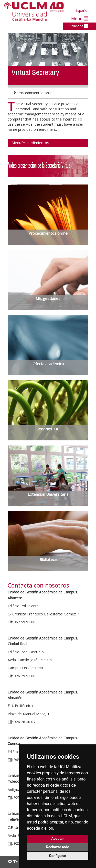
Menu (80, 19)
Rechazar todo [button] (58, 847)
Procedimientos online (34, 93)
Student (79, 26)
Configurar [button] (58, 856)
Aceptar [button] (58, 839)
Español (82, 10)
